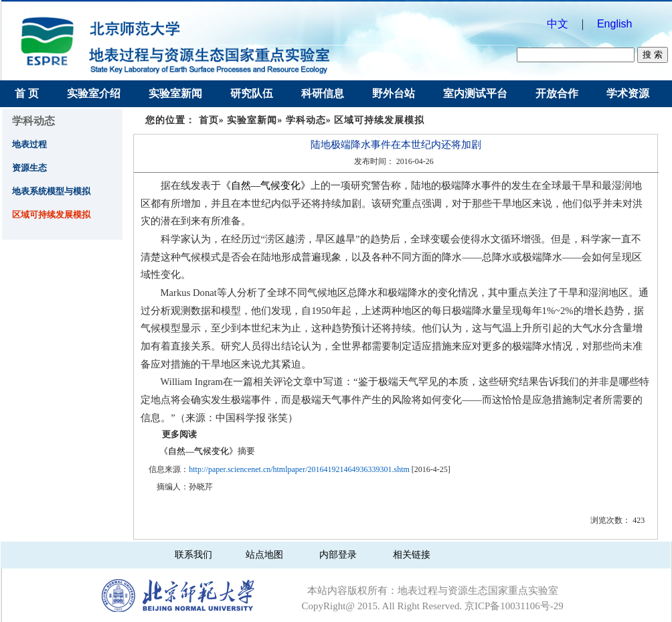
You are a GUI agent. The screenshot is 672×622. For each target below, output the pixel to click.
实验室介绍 (94, 93)
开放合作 (557, 93)
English (617, 24)
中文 (558, 24)
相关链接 (412, 555)
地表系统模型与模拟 (51, 191)
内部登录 (338, 555)
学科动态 (306, 120)
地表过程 (29, 144)
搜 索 (652, 55)
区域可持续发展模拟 (51, 215)
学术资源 (628, 93)
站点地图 (264, 555)
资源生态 (29, 168)
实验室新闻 (175, 93)
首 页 (27, 93)
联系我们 (193, 555)
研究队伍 (252, 93)
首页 (209, 120)
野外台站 (394, 93)
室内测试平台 (475, 93)
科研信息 (323, 93)
